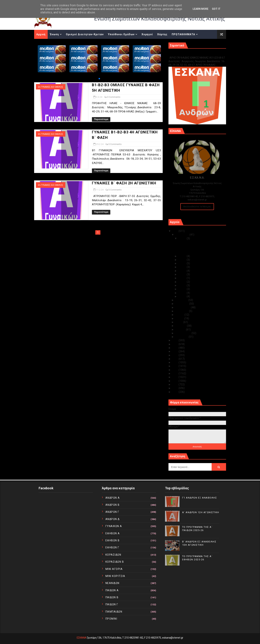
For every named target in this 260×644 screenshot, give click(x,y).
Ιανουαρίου (182, 337)
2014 (175, 377)
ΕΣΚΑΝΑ (82, 638)
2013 (175, 381)
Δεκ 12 (183, 260)
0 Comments (114, 97)
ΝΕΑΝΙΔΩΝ (112, 583)
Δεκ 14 (183, 256)
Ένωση (54, 34)
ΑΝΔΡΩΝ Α (113, 498)
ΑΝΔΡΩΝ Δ (113, 519)
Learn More (201, 9)
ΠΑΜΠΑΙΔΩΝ (114, 612)
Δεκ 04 (183, 285)
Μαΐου (179, 322)
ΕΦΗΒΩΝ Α (113, 533)
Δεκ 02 (183, 293)
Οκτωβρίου (182, 304)
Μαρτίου (181, 330)
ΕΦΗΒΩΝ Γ (112, 547)
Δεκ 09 (183, 271)
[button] (99, 79)
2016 (175, 370)
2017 (175, 366)
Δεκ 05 (183, 282)
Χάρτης (162, 34)
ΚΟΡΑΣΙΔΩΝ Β (115, 562)
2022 (175, 348)
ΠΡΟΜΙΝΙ (111, 619)
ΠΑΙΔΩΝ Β (112, 597)
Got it (216, 9)
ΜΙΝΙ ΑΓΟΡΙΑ (114, 569)
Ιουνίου (180, 318)
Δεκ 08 (183, 274)
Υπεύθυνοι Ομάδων (121, 34)
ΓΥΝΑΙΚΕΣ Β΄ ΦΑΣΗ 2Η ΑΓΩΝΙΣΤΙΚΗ (124, 183)
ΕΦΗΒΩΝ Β (113, 540)
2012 (175, 384)
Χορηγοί (147, 34)
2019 (175, 359)
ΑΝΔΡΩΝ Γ (112, 512)
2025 (175, 231)
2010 (175, 392)
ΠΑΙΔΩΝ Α (112, 590)
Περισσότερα (101, 119)
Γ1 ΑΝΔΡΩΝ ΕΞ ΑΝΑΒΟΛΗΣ (187, 54)
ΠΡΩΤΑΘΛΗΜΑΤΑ (183, 34)
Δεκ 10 (183, 267)
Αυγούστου (182, 311)
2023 (175, 344)
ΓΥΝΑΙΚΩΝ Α (114, 526)
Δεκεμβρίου (182, 235)
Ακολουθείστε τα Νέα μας (197, 207)
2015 (175, 373)
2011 (175, 388)
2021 (175, 351)
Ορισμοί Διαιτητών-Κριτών (85, 34)
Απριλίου (181, 326)
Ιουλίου (180, 315)
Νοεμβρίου (182, 300)
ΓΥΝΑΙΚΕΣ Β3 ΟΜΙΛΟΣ (52, 87)
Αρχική (41, 34)
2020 (175, 355)
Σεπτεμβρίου (183, 307)
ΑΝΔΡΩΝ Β (113, 505)
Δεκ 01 (183, 296)
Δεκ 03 (183, 289)
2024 (175, 340)
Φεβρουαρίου (183, 333)
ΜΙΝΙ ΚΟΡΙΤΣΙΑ (115, 576)
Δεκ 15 (183, 238)
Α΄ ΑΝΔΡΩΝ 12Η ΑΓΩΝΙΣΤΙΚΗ (194, 246)
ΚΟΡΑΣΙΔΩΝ (113, 555)
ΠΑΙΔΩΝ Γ (112, 604)
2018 (175, 362)
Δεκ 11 (183, 263)
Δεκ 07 (183, 278)
